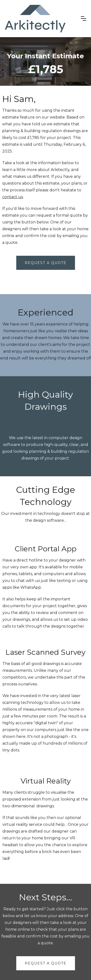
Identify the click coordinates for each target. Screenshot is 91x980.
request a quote (46, 963)
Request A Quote (46, 263)
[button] (83, 18)
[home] (35, 19)
